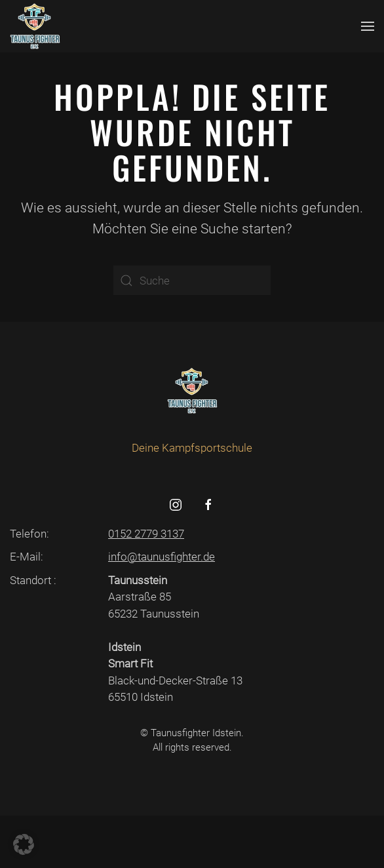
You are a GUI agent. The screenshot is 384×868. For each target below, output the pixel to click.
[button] (368, 26)
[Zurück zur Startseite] (35, 26)
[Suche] (192, 280)
